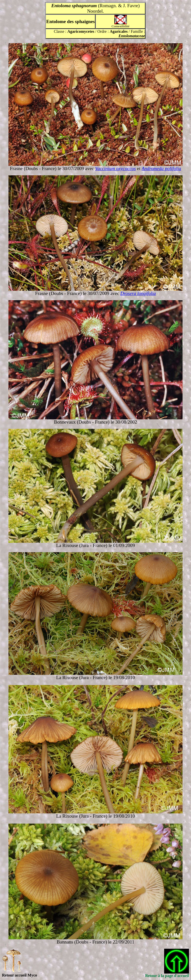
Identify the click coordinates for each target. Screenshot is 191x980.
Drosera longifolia (138, 293)
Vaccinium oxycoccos (115, 168)
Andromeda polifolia (161, 168)
